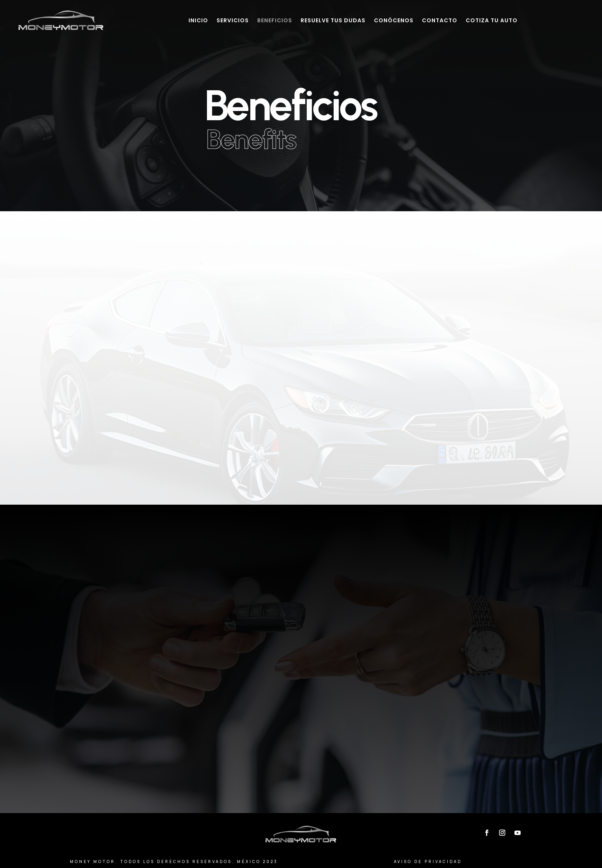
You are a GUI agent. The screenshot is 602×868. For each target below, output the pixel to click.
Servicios (233, 20)
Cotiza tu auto (492, 20)
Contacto (440, 20)
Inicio (198, 20)
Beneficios (275, 20)
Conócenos (394, 20)
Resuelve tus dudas (333, 20)
